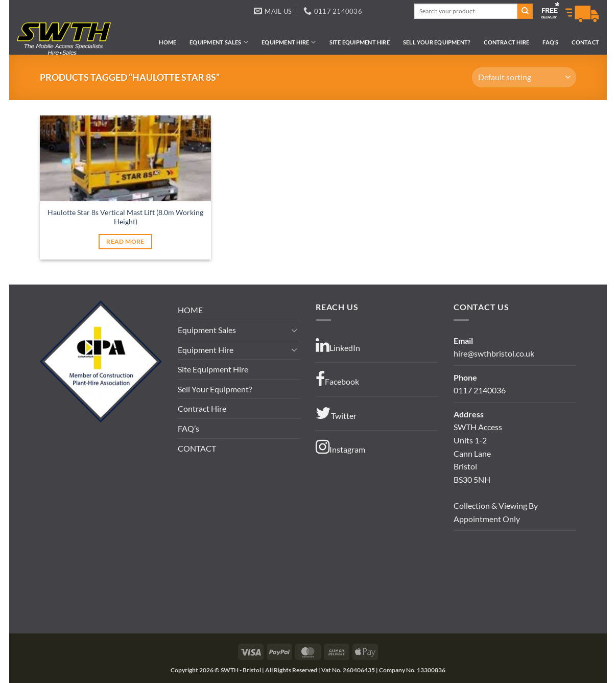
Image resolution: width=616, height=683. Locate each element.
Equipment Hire (289, 42)
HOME (168, 42)
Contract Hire (506, 42)
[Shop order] (524, 77)
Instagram (340, 447)
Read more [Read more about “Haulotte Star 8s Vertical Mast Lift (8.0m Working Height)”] (125, 241)
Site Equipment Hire (360, 42)
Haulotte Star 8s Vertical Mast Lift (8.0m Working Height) (125, 217)
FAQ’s (550, 42)
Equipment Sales (219, 42)
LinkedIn (338, 345)
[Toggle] (294, 330)
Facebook (337, 379)
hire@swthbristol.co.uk (494, 353)
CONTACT (585, 42)
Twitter (336, 413)
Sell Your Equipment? (437, 42)
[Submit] (525, 11)
